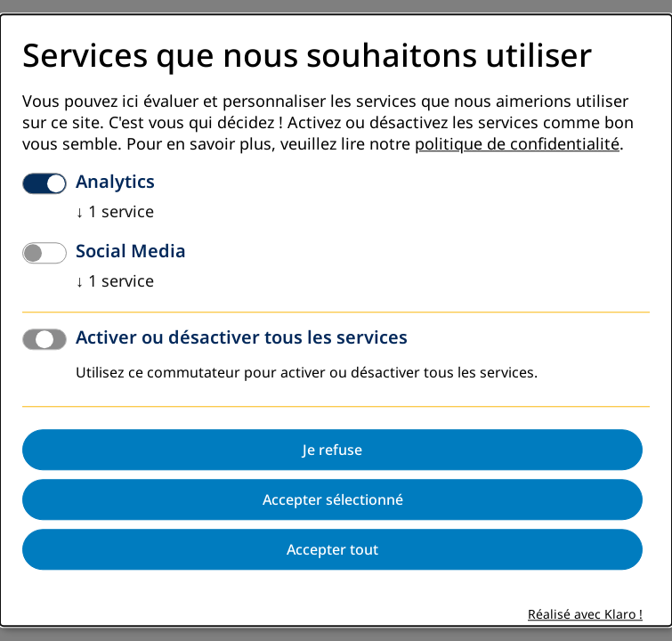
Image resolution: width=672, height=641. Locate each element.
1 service (115, 213)
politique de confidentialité (517, 145)
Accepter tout (332, 550)
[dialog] (336, 320)
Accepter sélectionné (333, 500)
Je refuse (332, 450)
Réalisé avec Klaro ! (585, 616)
